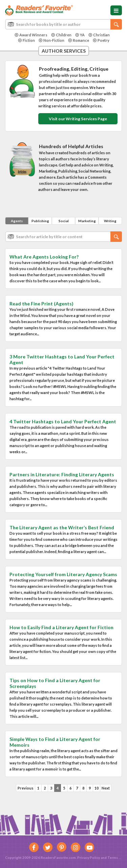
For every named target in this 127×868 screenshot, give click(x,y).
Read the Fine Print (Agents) (41, 304)
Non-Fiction (51, 40)
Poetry (101, 40)
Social (64, 221)
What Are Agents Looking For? (44, 257)
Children (61, 35)
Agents (17, 221)
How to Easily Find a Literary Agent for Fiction (61, 627)
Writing (110, 221)
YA (80, 35)
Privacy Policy (89, 857)
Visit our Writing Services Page (78, 119)
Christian (99, 35)
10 (97, 788)
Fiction (26, 40)
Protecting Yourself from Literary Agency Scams (63, 574)
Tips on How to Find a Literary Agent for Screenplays (55, 683)
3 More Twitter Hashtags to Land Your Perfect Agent (62, 359)
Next (106, 788)
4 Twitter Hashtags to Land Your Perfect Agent (63, 421)
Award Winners (31, 35)
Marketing (87, 221)
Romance (79, 40)
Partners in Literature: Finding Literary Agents (62, 474)
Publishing (40, 221)
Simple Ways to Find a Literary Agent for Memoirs (55, 742)
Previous (26, 788)
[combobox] (63, 24)
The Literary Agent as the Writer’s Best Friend (62, 527)
